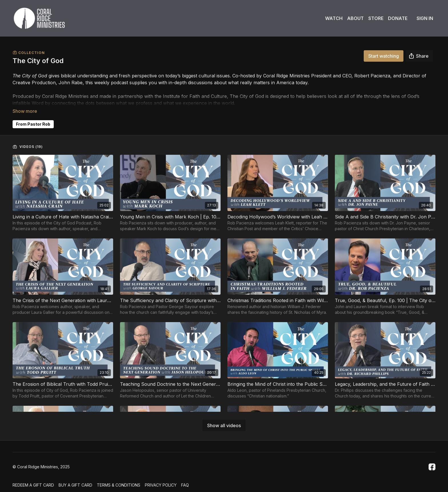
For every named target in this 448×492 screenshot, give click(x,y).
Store (376, 18)
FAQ (185, 482)
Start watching (384, 56)
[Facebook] (432, 463)
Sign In (425, 18)
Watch (334, 18)
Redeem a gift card (33, 482)
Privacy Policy (161, 482)
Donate (398, 18)
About (355, 18)
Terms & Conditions (119, 482)
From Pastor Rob (33, 116)
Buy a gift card (75, 482)
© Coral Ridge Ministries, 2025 (41, 463)
